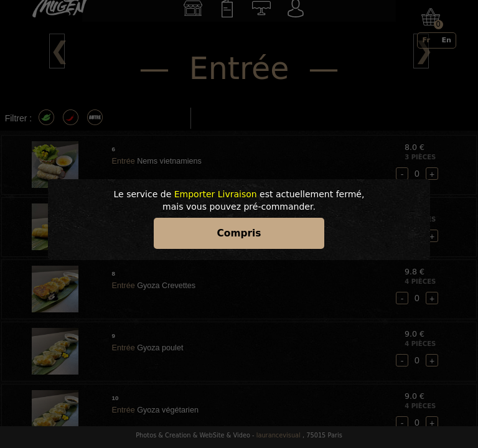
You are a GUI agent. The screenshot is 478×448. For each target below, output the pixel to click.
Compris (239, 233)
